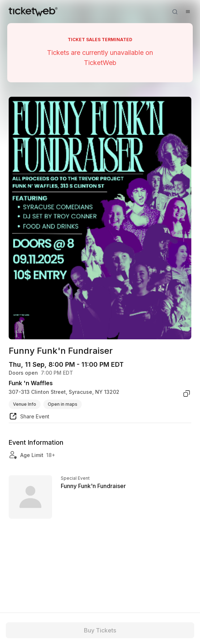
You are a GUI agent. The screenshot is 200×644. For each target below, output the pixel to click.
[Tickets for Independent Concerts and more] (33, 12)
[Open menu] (188, 12)
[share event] (29, 417)
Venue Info (25, 404)
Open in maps (63, 404)
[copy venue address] (187, 393)
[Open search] (175, 12)
